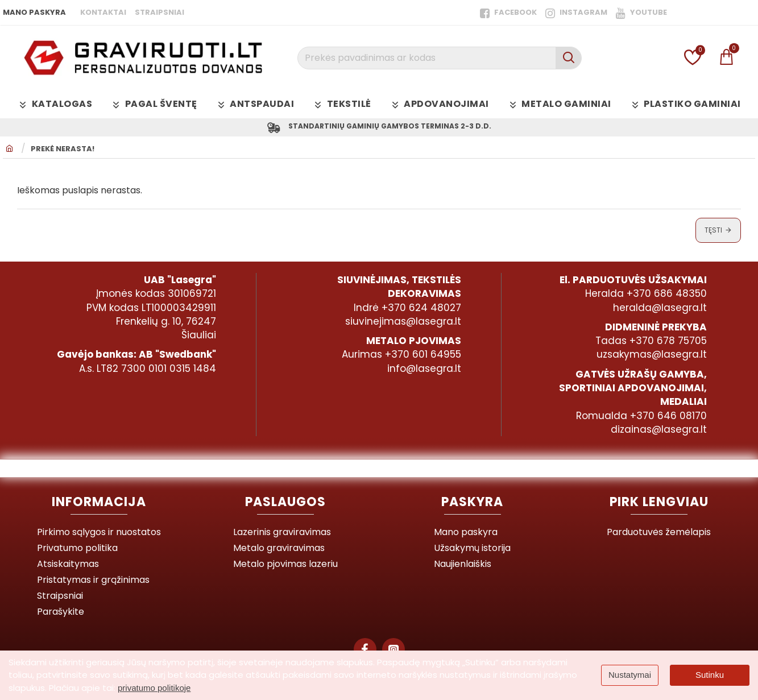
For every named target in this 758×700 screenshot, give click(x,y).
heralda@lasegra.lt (660, 308)
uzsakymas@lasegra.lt (652, 355)
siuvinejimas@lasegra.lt (403, 321)
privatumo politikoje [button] (154, 688)
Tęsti (713, 232)
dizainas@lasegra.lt (659, 429)
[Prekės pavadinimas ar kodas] (568, 58)
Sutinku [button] (710, 675)
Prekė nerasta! (63, 151)
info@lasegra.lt (424, 368)
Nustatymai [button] (630, 675)
